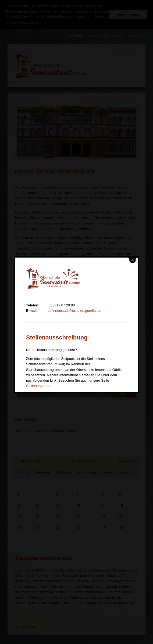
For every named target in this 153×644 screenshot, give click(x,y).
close (133, 242)
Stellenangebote (39, 367)
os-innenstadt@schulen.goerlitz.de (74, 292)
